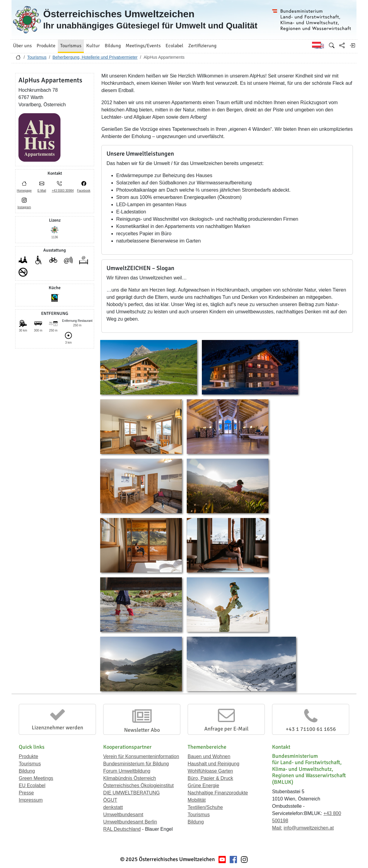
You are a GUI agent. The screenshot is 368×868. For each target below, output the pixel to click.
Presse (26, 793)
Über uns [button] (22, 46)
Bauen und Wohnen (209, 756)
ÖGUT (110, 800)
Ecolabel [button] (174, 46)
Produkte (28, 756)
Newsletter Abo (142, 730)
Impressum (31, 800)
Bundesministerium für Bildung (136, 764)
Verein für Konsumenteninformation (141, 756)
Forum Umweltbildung (127, 771)
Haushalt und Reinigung (214, 764)
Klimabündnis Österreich (130, 778)
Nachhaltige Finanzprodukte (218, 793)
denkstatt (113, 807)
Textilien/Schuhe (205, 807)
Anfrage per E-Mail (226, 729)
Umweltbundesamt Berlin (130, 822)
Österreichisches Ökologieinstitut (138, 785)
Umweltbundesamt (123, 815)
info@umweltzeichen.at (309, 828)
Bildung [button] (113, 46)
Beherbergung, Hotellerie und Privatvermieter (95, 57)
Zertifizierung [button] (202, 46)
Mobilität (197, 800)
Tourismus (37, 57)
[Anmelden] (352, 45)
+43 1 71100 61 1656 (311, 729)
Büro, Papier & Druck (210, 778)
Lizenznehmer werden (57, 728)
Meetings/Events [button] (143, 46)
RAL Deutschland (122, 829)
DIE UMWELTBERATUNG (131, 793)
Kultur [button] (93, 46)
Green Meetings (36, 778)
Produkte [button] (46, 46)
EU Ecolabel (32, 785)
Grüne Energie (203, 785)
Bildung (27, 771)
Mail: (277, 828)
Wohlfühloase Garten (210, 771)
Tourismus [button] (71, 46)
